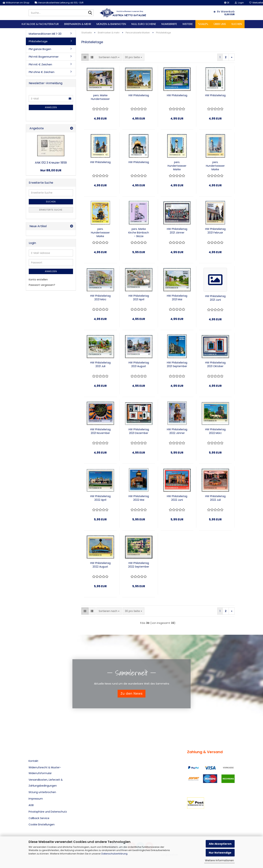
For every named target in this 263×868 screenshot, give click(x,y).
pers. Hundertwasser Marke (177, 166)
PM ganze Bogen (40, 49)
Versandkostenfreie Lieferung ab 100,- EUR (59, 3)
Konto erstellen (38, 280)
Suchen (237, 24)
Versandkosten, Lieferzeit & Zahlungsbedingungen (46, 783)
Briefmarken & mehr (78, 24)
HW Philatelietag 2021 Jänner (177, 231)
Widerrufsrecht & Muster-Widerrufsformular (45, 770)
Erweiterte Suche (51, 210)
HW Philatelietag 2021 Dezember (139, 431)
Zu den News (132, 694)
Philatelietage (38, 41)
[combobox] (109, 57)
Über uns (220, 24)
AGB (31, 805)
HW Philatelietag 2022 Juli (215, 498)
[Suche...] (90, 13)
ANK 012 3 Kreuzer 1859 (51, 163)
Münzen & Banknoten (111, 24)
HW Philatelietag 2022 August (100, 565)
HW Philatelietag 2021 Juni (215, 298)
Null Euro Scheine (144, 24)
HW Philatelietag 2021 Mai (177, 298)
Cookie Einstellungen (42, 824)
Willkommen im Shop (16, 3)
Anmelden (51, 107)
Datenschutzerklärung (114, 854)
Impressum (36, 799)
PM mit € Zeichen (40, 64)
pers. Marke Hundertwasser (100, 97)
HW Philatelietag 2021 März (100, 298)
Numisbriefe (169, 24)
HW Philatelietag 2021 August (139, 364)
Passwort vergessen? (42, 285)
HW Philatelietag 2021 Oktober (215, 364)
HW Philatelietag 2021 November (100, 431)
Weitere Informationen (219, 860)
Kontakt (33, 761)
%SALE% (203, 24)
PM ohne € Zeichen (42, 72)
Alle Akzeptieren (220, 844)
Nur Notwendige (220, 853)
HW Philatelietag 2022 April (100, 498)
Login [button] (239, 3)
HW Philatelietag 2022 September (139, 565)
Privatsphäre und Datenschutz (48, 812)
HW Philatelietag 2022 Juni (177, 498)
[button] (227, 3)
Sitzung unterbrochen (42, 792)
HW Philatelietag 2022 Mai (139, 498)
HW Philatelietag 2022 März (215, 431)
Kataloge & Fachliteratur (40, 24)
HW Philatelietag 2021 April (139, 298)
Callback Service (39, 818)
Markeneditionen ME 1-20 (45, 34)
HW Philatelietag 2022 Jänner (177, 431)
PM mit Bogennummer (44, 57)
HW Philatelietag (139, 95)
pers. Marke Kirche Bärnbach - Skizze (139, 233)
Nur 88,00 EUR (51, 170)
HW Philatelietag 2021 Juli (100, 364)
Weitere (188, 24)
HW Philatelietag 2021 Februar (215, 231)
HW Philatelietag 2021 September (177, 364)
